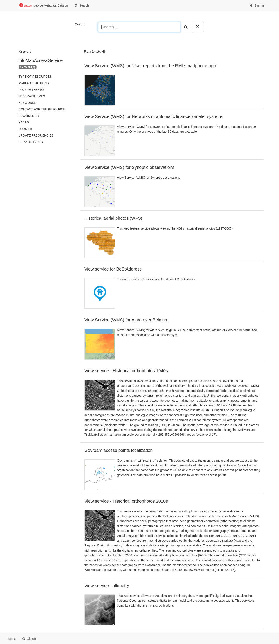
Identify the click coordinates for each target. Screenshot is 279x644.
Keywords (27, 103)
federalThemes (32, 96)
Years (24, 122)
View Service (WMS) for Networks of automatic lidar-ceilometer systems (154, 116)
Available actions (34, 83)
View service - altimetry (107, 586)
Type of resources (35, 77)
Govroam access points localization (118, 450)
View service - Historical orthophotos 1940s (126, 371)
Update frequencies (36, 135)
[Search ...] (139, 27)
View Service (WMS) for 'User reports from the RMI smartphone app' (150, 66)
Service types (31, 142)
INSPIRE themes (31, 90)
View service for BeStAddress (113, 269)
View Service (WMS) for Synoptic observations (129, 167)
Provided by (29, 116)
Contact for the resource (42, 109)
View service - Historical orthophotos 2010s (126, 501)
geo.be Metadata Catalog (43, 6)
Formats (26, 129)
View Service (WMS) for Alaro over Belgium (126, 320)
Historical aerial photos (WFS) (113, 218)
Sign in (257, 5)
